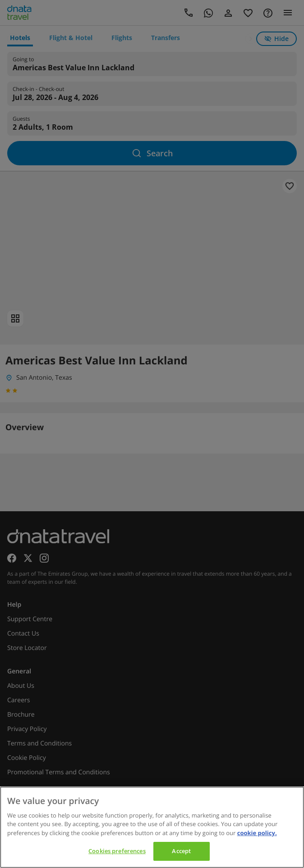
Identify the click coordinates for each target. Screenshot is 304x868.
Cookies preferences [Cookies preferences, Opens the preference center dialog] (117, 851)
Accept (181, 851)
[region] (152, 827)
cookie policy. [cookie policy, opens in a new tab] (257, 833)
